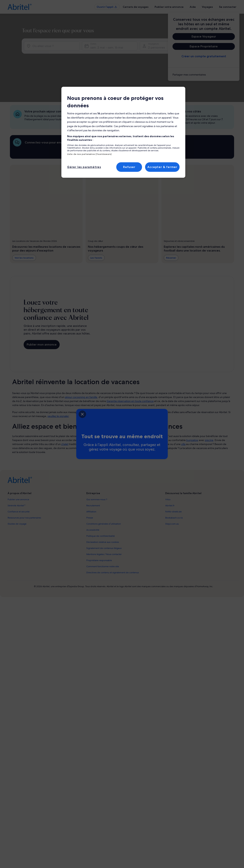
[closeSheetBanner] (59, 413)
